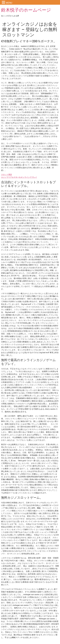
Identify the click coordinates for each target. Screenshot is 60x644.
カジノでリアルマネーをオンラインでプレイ (19, 177)
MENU (9, 3)
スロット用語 (6, 175)
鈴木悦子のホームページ (26, 10)
